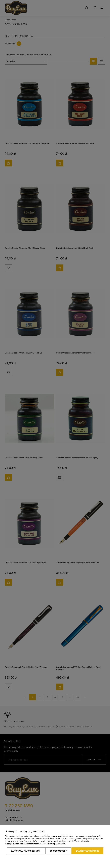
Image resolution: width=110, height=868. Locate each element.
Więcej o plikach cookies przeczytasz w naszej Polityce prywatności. (35, 844)
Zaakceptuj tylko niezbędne (26, 851)
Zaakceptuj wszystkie (87, 851)
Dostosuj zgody (58, 851)
